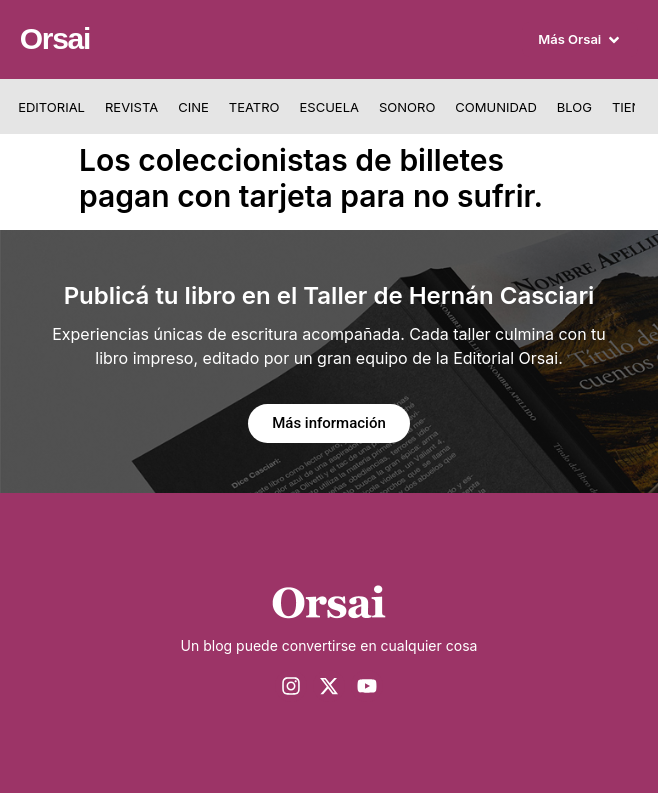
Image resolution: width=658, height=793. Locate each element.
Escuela (329, 107)
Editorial (51, 107)
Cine (193, 107)
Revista (131, 107)
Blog (574, 107)
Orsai (55, 38)
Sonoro (407, 107)
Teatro (254, 107)
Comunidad (495, 107)
